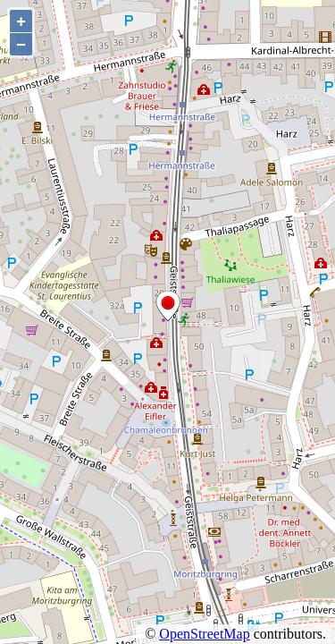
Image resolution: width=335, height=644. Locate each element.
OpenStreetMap (204, 634)
